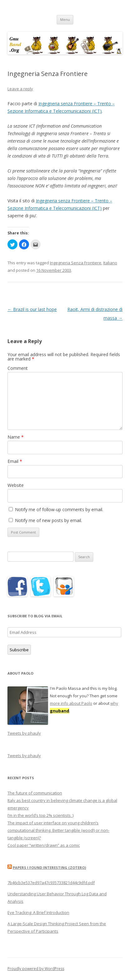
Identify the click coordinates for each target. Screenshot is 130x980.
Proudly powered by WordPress (36, 969)
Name (16, 437)
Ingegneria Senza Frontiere (76, 263)
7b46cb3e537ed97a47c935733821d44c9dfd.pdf (51, 883)
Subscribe (19, 650)
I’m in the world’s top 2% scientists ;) (41, 815)
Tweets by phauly (24, 733)
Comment (18, 368)
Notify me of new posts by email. (48, 520)
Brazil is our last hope (32, 309)
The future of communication (35, 793)
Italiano (110, 263)
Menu (65, 19)
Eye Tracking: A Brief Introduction (38, 912)
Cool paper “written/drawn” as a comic (44, 845)
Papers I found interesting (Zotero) (49, 867)
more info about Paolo (71, 703)
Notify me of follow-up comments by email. (59, 509)
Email (15, 461)
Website (16, 485)
